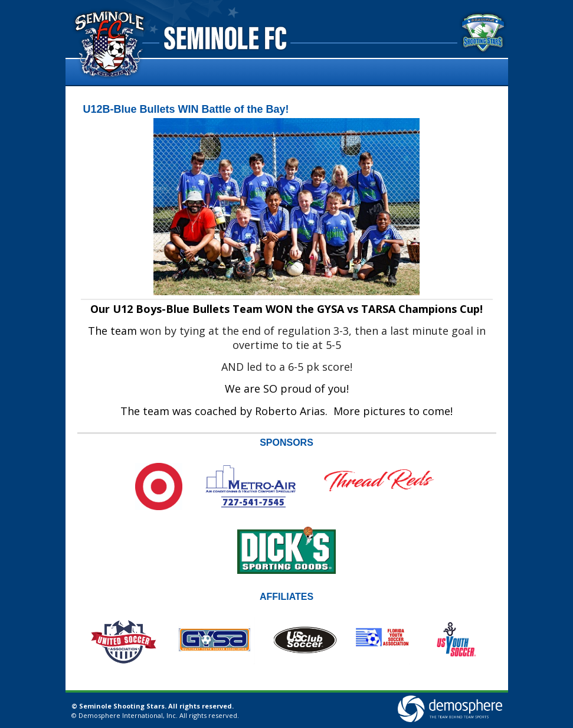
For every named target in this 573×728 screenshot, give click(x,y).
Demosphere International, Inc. (128, 715)
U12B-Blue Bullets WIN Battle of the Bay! (186, 109)
